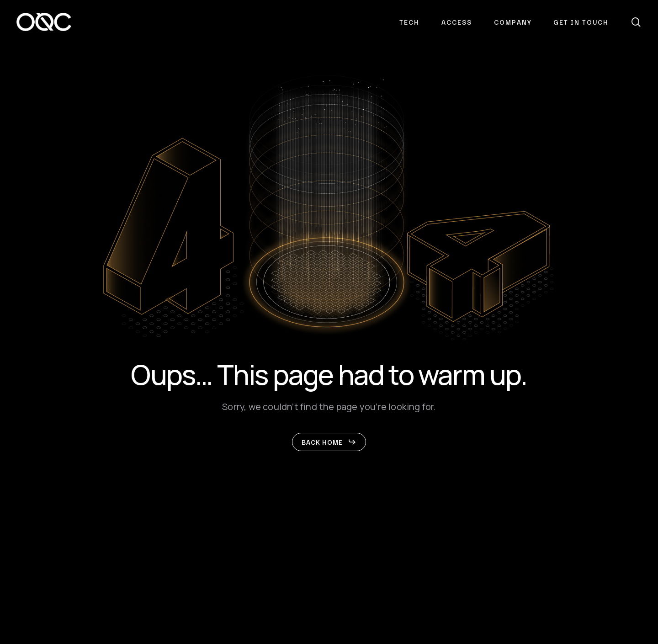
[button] (329, 442)
